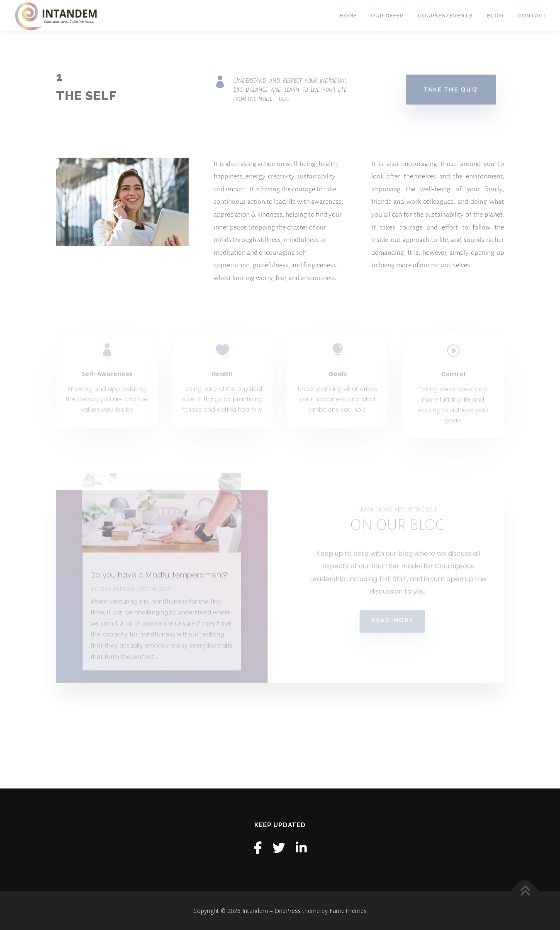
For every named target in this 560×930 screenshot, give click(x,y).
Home (348, 16)
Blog (495, 16)
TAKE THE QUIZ (451, 90)
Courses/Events (445, 16)
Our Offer (387, 16)
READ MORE (382, 632)
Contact (533, 16)
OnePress (288, 911)
